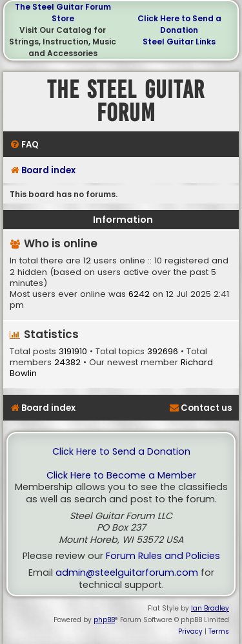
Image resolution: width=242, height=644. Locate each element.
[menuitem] (24, 145)
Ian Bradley (210, 608)
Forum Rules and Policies (163, 556)
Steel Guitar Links (179, 42)
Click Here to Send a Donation (179, 24)
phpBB (104, 620)
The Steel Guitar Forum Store (63, 13)
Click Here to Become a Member (121, 476)
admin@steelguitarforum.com (127, 573)
